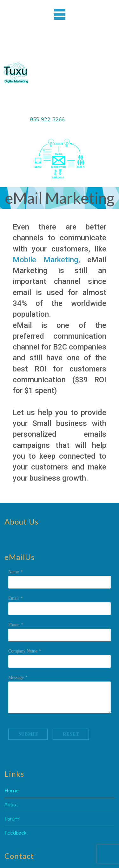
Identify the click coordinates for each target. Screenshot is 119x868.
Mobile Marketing (45, 260)
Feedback (15, 833)
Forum (12, 819)
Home (12, 791)
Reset (71, 734)
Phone (14, 625)
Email (13, 598)
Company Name (23, 651)
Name (13, 572)
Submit (28, 734)
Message (16, 677)
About (11, 805)
